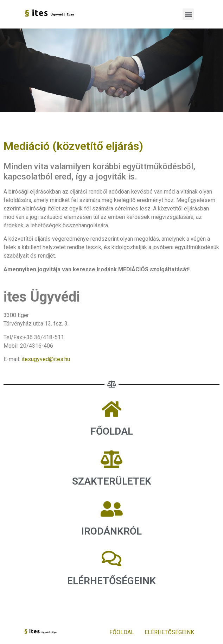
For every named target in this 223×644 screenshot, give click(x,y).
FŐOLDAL (112, 431)
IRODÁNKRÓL (111, 531)
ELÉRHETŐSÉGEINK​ (111, 581)
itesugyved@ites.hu (46, 359)
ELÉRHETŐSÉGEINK (169, 632)
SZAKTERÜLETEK (112, 481)
